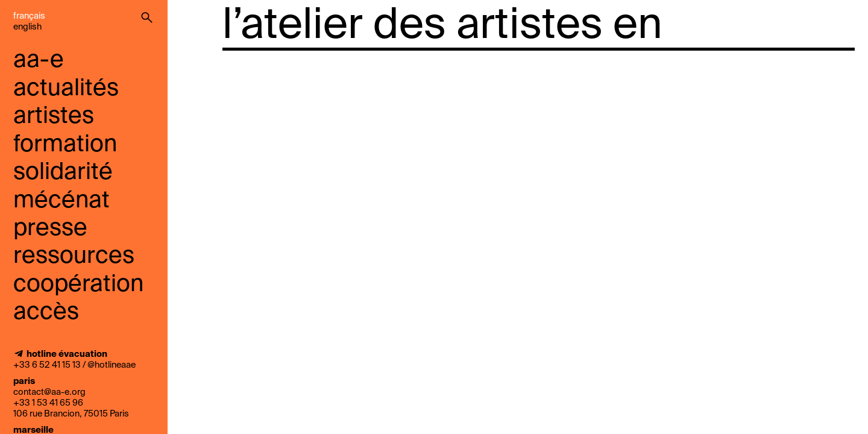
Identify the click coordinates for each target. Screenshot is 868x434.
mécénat (61, 201)
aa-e (39, 61)
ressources (74, 256)
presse (50, 229)
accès (46, 313)
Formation (65, 145)
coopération (78, 285)
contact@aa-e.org (49, 392)
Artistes (54, 117)
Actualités (66, 89)
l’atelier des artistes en (442, 27)
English (27, 27)
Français (29, 16)
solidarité (63, 173)
